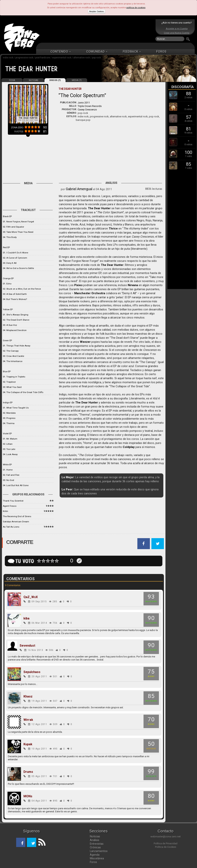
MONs (28, 796)
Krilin (5, 511)
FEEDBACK (132, 52)
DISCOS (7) (55, 80)
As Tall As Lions (11, 527)
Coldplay (129, 447)
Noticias (95, 836)
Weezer (85, 342)
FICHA (12, 80)
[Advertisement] (98, 31)
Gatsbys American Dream (16, 522)
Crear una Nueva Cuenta (177, 33)
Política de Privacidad (166, 843)
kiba (26, 618)
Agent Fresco (10, 506)
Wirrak (28, 720)
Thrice (113, 229)
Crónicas (95, 847)
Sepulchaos (32, 672)
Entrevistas (97, 844)
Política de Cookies (166, 847)
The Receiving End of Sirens (17, 516)
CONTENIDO (61, 52)
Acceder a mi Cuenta (177, 29)
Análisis (95, 840)
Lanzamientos (99, 851)
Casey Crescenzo (87, 110)
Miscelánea (97, 858)
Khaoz (28, 697)
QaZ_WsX (31, 597)
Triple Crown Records (90, 106)
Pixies (78, 285)
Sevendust (27, 646)
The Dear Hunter (99, 208)
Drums (28, 772)
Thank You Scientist (13, 501)
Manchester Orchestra (90, 293)
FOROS (161, 52)
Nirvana (133, 285)
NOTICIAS (33, 80)
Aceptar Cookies (97, 11)
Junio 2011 (84, 103)
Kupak (28, 744)
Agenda (95, 855)
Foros (93, 862)
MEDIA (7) (77, 80)
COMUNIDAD (97, 52)
